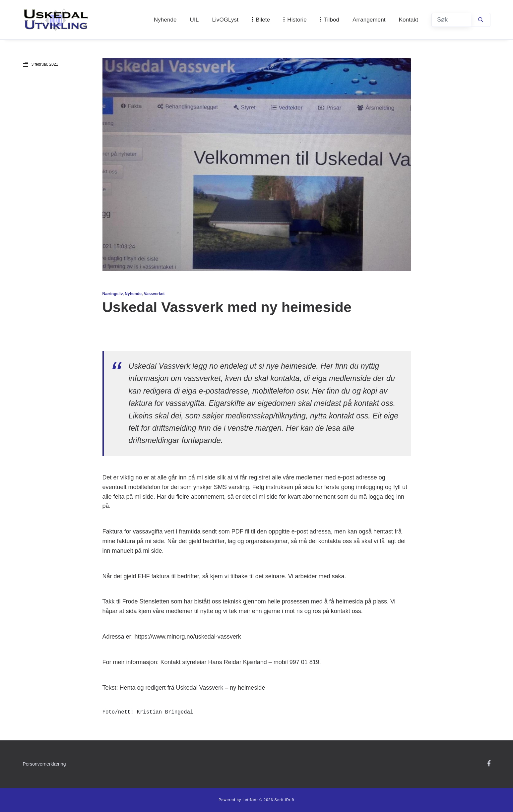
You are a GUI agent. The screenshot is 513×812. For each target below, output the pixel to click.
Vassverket (154, 294)
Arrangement (369, 20)
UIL (194, 20)
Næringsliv (113, 294)
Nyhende (165, 20)
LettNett (250, 800)
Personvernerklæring (44, 764)
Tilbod (332, 20)
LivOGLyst (225, 20)
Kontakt (409, 20)
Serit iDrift (285, 800)
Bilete (263, 20)
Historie (297, 20)
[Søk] (451, 20)
